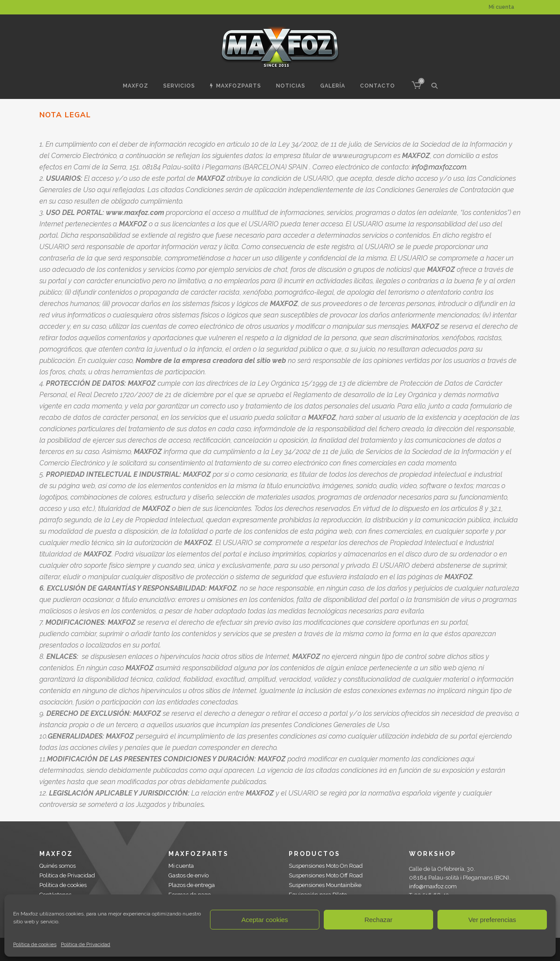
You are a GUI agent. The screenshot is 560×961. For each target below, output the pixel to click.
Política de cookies (35, 944)
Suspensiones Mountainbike (325, 885)
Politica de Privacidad (86, 944)
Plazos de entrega (192, 885)
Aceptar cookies (265, 920)
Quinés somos (58, 866)
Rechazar (378, 920)
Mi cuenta (501, 7)
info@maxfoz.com (439, 167)
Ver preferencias (492, 920)
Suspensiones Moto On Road (326, 866)
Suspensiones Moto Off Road (326, 875)
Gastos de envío (189, 875)
